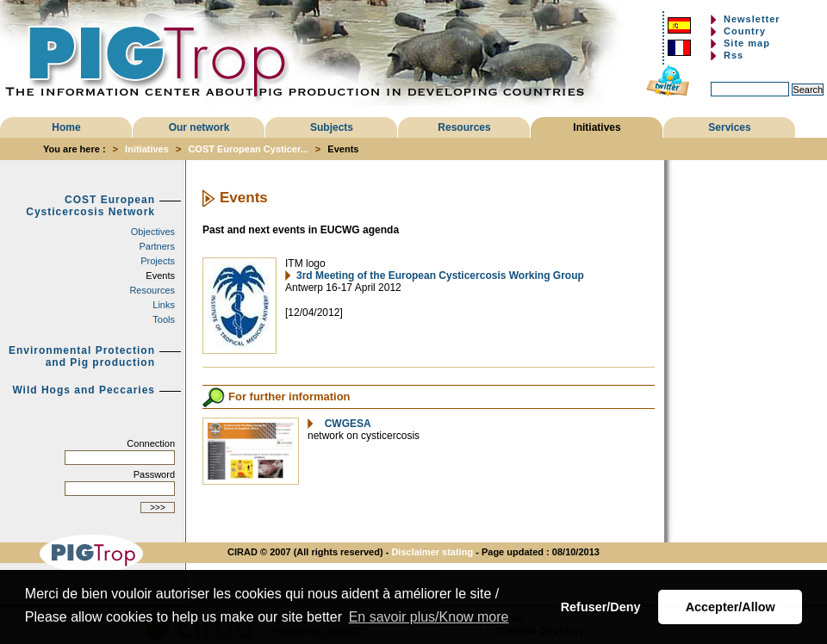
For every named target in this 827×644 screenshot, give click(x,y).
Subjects (332, 127)
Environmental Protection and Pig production (82, 356)
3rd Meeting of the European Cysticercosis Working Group (440, 276)
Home (66, 127)
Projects (158, 261)
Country (745, 31)
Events (160, 276)
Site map (747, 43)
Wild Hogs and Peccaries (84, 390)
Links (164, 305)
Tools (164, 319)
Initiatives (597, 127)
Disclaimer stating (432, 552)
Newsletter (752, 19)
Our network (199, 127)
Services (729, 127)
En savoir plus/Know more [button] (429, 617)
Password (154, 474)
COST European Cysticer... (248, 149)
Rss (734, 55)
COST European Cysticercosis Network (90, 206)
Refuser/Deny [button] (601, 607)
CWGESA (345, 424)
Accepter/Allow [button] (731, 607)
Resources (464, 127)
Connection (151, 443)
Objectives (153, 232)
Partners (157, 246)
